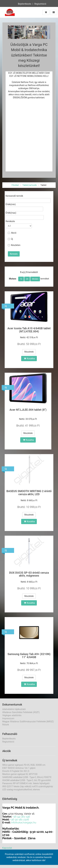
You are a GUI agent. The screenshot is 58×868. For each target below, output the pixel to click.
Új (10, 239)
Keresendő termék (14, 196)
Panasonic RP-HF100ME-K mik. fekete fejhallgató (26, 783)
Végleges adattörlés (12, 715)
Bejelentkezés (25, 4)
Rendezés (10, 221)
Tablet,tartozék (30, 185)
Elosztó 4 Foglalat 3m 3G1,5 (16, 771)
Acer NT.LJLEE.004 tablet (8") (28, 410)
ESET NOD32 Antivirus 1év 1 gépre (19, 768)
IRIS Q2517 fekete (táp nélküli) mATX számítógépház (28, 786)
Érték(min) (11, 204)
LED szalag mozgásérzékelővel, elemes (21, 790)
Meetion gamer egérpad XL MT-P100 (20, 774)
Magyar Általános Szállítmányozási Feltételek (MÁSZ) (28, 722)
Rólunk (6, 725)
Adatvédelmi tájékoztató (14, 709)
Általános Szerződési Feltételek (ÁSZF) (21, 712)
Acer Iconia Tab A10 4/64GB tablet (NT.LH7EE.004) (29, 330)
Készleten (14, 245)
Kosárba (29, 359)
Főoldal (15, 185)
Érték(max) (11, 213)
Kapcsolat (7, 848)
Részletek (29, 352)
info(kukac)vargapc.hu (24, 823)
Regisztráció (40, 4)
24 (27, 279)
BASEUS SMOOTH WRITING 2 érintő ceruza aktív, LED (29, 493)
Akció (12, 233)
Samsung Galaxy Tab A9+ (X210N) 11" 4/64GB (29, 656)
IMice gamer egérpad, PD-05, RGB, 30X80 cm (24, 765)
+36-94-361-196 (21, 817)
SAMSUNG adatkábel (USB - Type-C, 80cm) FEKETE (27, 777)
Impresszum (8, 718)
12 (21, 279)
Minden (35, 279)
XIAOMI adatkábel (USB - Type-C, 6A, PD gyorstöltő (27, 780)
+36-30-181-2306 (20, 820)
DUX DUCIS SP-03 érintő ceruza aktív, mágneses (29, 574)
